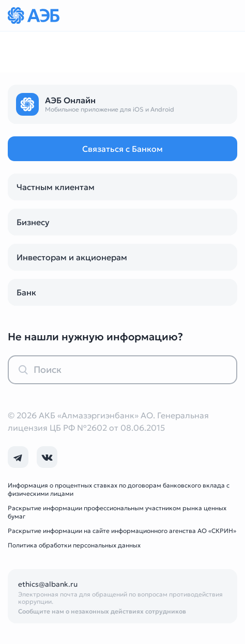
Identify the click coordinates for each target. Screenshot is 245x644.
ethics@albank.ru (48, 584)
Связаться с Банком (122, 149)
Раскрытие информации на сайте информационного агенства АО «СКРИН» (122, 531)
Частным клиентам (56, 187)
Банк (26, 292)
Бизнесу (33, 222)
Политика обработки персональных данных (74, 545)
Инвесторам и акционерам (72, 257)
